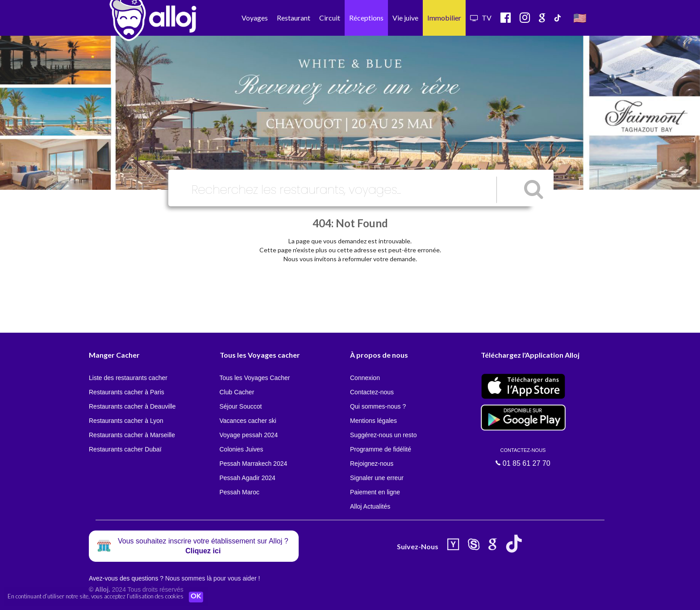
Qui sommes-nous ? (378, 406)
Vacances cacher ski (248, 421)
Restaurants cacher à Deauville (132, 406)
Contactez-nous (372, 392)
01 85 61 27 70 (523, 457)
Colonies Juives (242, 449)
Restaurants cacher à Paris (127, 392)
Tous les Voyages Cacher (255, 378)
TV (481, 18)
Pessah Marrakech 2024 (254, 464)
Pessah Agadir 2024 (248, 478)
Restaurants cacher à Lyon (126, 421)
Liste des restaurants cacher (128, 378)
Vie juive (405, 18)
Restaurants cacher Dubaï (125, 449)
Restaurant (294, 18)
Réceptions (366, 18)
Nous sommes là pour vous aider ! (212, 578)
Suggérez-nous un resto (383, 435)
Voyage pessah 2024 (249, 435)
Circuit (330, 18)
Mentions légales (373, 421)
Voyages (255, 18)
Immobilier (444, 18)
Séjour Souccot (241, 406)
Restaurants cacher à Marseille (132, 435)
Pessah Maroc (240, 492)
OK (196, 597)
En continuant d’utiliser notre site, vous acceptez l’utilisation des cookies (96, 597)
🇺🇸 (580, 18)
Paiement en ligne (375, 492)
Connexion (365, 378)
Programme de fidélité (381, 449)
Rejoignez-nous (372, 464)
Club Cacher (237, 392)
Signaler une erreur (377, 478)
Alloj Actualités (370, 506)
